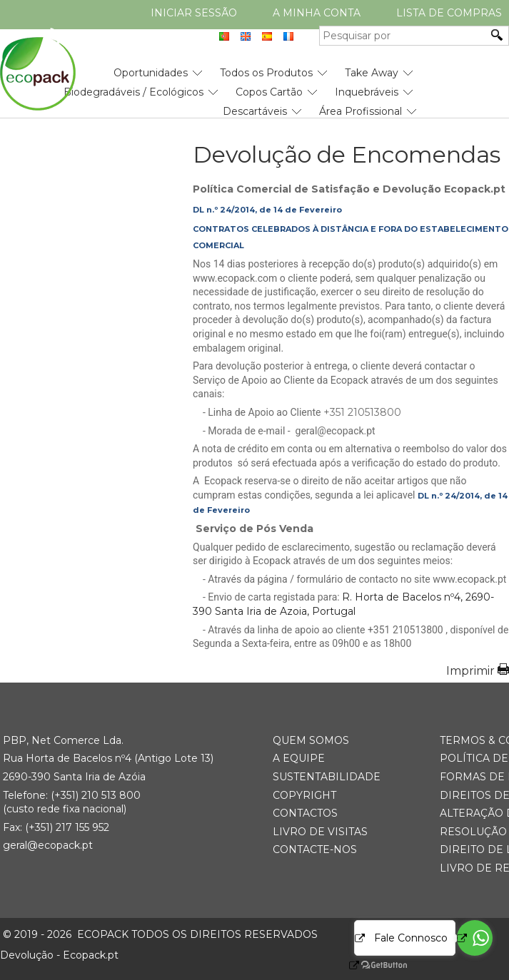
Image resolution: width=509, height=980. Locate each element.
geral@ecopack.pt (48, 845)
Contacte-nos (315, 849)
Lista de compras (449, 13)
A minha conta (317, 13)
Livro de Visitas (320, 832)
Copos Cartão (269, 92)
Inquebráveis (367, 92)
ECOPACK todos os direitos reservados (160, 934)
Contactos (305, 813)
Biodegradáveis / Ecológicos (133, 92)
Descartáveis (255, 111)
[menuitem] (151, 67)
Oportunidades (151, 73)
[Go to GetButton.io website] (372, 965)
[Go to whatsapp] (475, 938)
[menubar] (208, 87)
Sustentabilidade (327, 777)
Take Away (372, 73)
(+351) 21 (71, 795)
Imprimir (470, 671)
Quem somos (311, 740)
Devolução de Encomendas (347, 155)
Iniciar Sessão (194, 13)
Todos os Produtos (266, 73)
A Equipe (299, 758)
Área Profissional (361, 111)
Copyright (304, 795)
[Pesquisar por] (403, 36)
